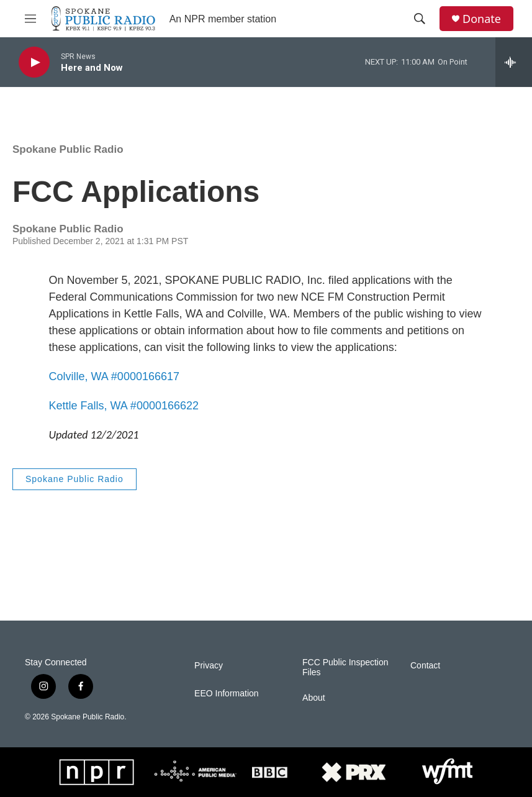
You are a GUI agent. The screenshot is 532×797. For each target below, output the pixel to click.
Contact (425, 666)
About (314, 698)
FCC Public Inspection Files (345, 667)
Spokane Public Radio (68, 149)
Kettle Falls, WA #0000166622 (124, 406)
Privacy (209, 666)
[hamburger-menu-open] (30, 19)
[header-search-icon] (420, 19)
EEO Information (227, 694)
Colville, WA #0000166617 (114, 376)
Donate (482, 19)
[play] (34, 62)
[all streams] (514, 62)
